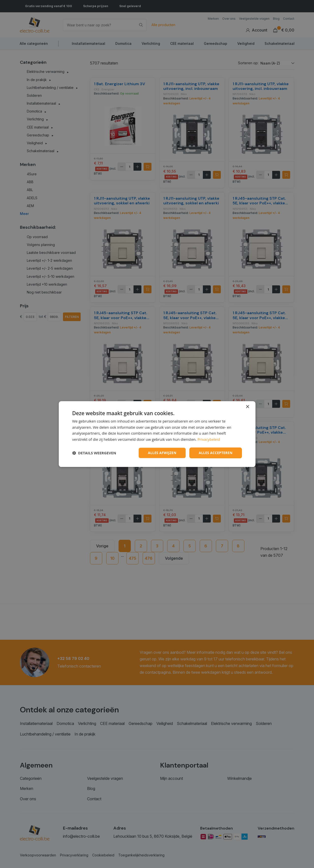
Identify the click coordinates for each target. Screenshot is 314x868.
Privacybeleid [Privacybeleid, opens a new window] (209, 439)
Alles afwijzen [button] (161, 453)
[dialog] (157, 434)
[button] (94, 453)
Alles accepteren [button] (215, 453)
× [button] (247, 407)
